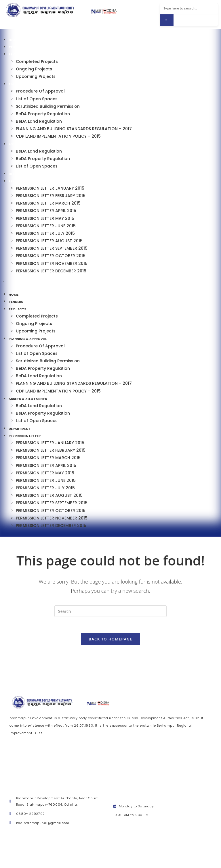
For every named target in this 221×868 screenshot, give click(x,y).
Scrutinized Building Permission (48, 106)
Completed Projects (37, 61)
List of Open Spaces (37, 99)
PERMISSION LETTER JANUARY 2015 (50, 188)
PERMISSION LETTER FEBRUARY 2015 (51, 196)
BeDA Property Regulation (43, 114)
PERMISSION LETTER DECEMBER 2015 (51, 271)
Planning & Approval (28, 84)
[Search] (167, 20)
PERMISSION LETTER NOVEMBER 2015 (52, 263)
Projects (17, 54)
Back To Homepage (110, 640)
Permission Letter (25, 181)
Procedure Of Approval (40, 91)
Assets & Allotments (28, 144)
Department (20, 174)
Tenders (16, 47)
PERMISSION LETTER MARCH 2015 (48, 203)
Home (14, 40)
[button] (110, 283)
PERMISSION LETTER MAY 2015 (45, 218)
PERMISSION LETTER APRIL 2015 (46, 211)
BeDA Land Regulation (39, 121)
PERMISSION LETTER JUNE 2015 (46, 226)
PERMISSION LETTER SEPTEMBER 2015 (52, 248)
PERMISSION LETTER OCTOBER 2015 (51, 256)
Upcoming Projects (36, 76)
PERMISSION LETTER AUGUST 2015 (49, 241)
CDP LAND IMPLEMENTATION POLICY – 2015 (58, 136)
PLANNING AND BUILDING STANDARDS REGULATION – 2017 (74, 129)
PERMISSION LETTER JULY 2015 (45, 233)
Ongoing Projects (34, 69)
